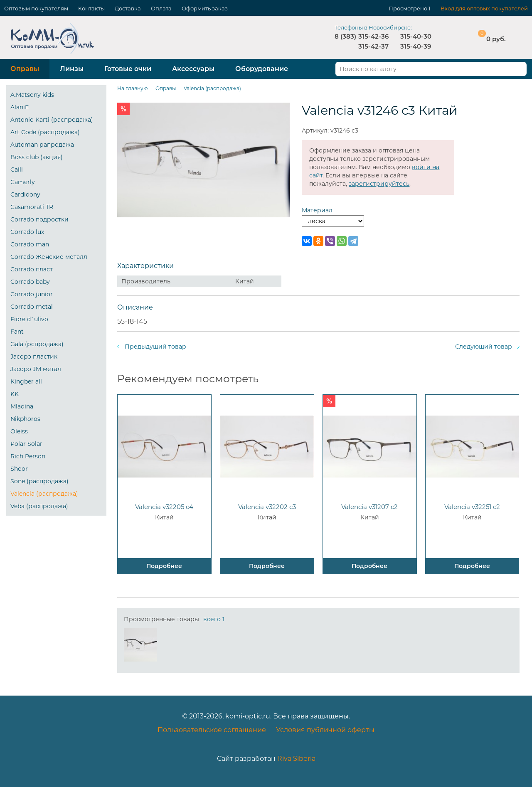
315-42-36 (373, 36)
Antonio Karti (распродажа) (52, 120)
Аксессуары (193, 69)
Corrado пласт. (32, 269)
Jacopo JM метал (36, 369)
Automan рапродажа (42, 145)
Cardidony (25, 194)
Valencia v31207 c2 (369, 507)
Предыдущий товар (155, 347)
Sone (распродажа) (39, 481)
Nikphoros (25, 419)
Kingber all (26, 381)
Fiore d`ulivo (29, 319)
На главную (132, 88)
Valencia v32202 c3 (267, 507)
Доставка (128, 8)
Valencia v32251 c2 (472, 507)
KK (15, 394)
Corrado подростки (39, 219)
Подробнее (164, 566)
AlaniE (20, 107)
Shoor (19, 469)
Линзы (72, 69)
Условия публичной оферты (325, 730)
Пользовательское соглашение (212, 730)
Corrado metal (32, 307)
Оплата (161, 8)
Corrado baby (30, 282)
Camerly (23, 182)
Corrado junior (32, 294)
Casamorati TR (32, 207)
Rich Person (28, 456)
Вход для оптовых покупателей (484, 8)
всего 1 (214, 619)
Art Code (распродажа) (45, 132)
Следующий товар (484, 347)
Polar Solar (26, 444)
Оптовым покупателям (36, 8)
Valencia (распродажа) (44, 494)
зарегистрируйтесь (379, 184)
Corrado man (30, 244)
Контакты (91, 8)
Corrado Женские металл (49, 257)
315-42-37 (373, 46)
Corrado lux (27, 232)
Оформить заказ (205, 8)
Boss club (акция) (37, 157)
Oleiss (19, 431)
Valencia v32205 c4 (164, 507)
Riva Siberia (296, 759)
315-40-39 (416, 46)
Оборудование (262, 69)
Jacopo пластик (34, 357)
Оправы (25, 69)
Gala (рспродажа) (37, 344)
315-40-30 (416, 36)
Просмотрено (408, 8)
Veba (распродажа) (39, 506)
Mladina (22, 406)
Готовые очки (128, 69)
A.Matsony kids (32, 95)
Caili (17, 170)
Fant (17, 332)
